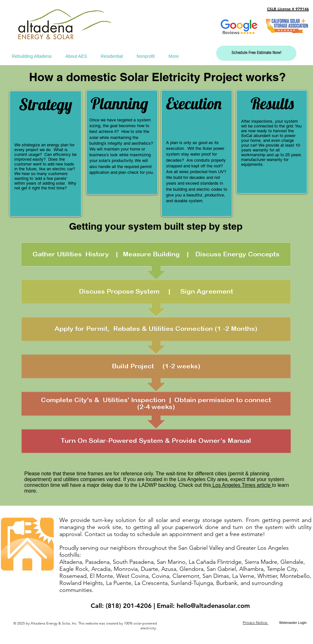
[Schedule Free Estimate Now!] (256, 53)
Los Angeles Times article (241, 485)
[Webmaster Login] (293, 623)
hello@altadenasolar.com (213, 606)
